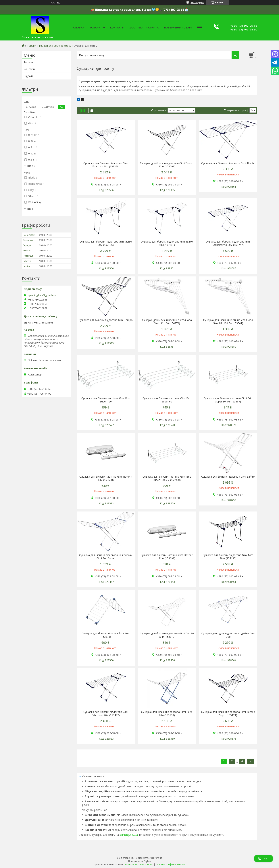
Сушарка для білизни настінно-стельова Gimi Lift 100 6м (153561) (228, 322)
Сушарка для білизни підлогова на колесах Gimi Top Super (106, 557)
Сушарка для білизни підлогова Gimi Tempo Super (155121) (228, 714)
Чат (263, 858)
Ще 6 (30, 209)
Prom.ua (158, 858)
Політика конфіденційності (170, 864)
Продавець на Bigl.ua (140, 861)
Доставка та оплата (144, 27)
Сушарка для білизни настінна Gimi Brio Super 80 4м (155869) (228, 400)
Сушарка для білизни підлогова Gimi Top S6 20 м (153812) (167, 635)
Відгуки (28, 76)
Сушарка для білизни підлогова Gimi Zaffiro (228, 477)
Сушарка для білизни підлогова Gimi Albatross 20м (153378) (106, 165)
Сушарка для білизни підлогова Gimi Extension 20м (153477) (106, 714)
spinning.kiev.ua (129, 835)
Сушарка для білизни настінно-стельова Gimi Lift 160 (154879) (167, 322)
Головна (78, 27)
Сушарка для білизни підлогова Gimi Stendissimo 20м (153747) (228, 243)
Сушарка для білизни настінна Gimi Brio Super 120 (106, 400)
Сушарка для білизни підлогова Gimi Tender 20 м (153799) (167, 165)
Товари (95, 27)
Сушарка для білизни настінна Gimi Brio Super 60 (167, 400)
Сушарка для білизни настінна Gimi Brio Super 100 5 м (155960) (167, 478)
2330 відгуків (197, 2)
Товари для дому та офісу (55, 46)
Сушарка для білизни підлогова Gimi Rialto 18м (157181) (167, 243)
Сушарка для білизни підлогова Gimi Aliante (228, 163)
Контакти (117, 27)
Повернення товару (178, 27)
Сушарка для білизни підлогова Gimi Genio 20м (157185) (106, 243)
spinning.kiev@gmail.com (43, 295)
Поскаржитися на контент (139, 864)
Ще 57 (31, 166)
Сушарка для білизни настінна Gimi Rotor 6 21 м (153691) (167, 557)
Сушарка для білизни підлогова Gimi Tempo (106, 320)
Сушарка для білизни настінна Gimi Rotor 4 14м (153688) (106, 478)
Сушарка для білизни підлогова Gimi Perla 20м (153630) (167, 714)
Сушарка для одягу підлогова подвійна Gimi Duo (228, 635)
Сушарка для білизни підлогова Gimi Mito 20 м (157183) (228, 557)
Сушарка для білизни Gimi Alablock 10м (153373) (106, 635)
